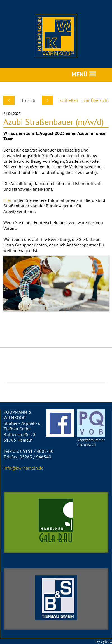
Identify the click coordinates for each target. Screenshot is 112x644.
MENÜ (84, 74)
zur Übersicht (96, 100)
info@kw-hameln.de (24, 468)
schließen (69, 100)
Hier (7, 200)
